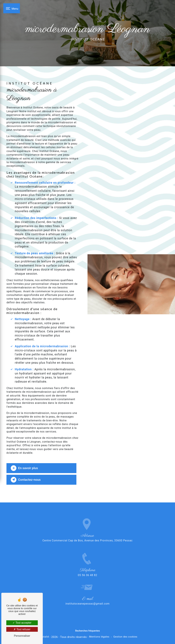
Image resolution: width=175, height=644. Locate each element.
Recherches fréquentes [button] (88, 631)
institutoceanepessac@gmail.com (87, 599)
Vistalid (44, 637)
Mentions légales (99, 637)
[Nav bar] (12, 8)
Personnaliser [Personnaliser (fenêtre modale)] (22, 636)
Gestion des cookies (125, 637)
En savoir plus (24, 468)
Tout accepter (22, 623)
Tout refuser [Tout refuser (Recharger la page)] (22, 629)
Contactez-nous (26, 480)
